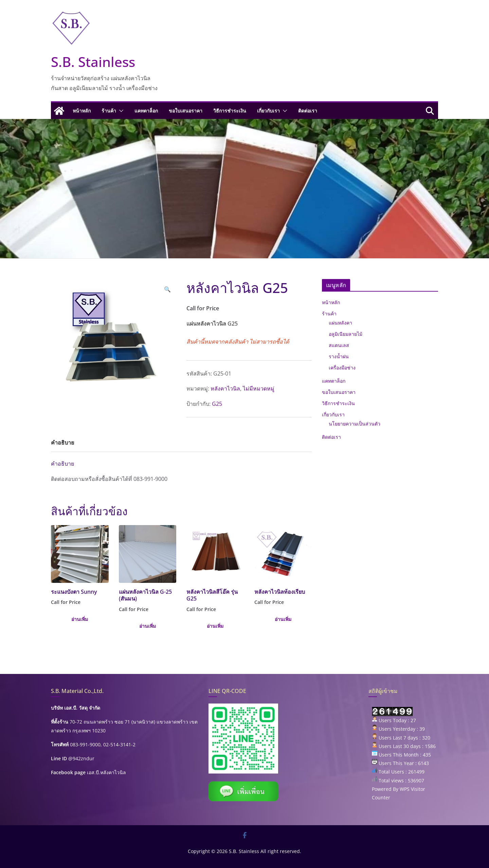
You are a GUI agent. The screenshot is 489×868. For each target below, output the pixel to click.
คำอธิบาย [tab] (62, 442)
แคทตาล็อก (146, 111)
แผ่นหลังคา (340, 323)
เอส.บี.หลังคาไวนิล (106, 772)
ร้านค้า (109, 111)
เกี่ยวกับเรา (268, 111)
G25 (217, 404)
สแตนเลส (339, 345)
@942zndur (81, 758)
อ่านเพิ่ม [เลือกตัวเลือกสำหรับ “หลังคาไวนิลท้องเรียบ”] (283, 619)
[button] (120, 111)
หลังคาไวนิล (225, 388)
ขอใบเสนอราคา (186, 111)
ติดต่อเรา (308, 111)
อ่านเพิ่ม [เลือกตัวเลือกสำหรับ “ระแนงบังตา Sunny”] (80, 619)
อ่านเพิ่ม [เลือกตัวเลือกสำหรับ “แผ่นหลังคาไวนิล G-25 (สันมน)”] (148, 626)
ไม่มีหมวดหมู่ (259, 388)
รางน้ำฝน (339, 356)
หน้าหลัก (82, 111)
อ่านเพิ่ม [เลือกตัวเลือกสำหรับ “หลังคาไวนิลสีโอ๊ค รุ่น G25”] (215, 626)
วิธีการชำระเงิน (230, 111)
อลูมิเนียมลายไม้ (346, 334)
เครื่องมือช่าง (342, 368)
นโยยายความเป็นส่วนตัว (355, 424)
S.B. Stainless (93, 62)
